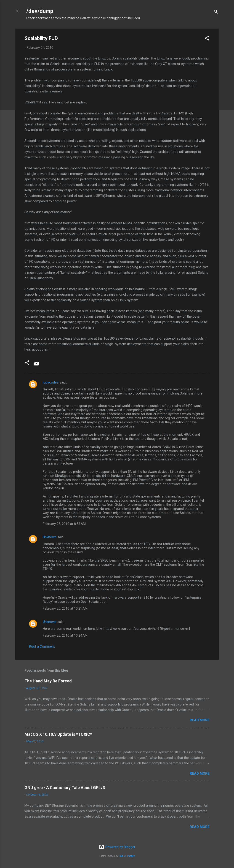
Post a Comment (42, 646)
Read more (200, 720)
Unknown (50, 537)
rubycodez (51, 382)
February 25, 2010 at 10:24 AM (65, 635)
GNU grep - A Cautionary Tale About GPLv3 (65, 788)
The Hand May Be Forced (48, 681)
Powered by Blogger (117, 847)
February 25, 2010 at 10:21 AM (65, 608)
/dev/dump (40, 11)
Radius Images (127, 856)
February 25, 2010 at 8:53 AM (64, 524)
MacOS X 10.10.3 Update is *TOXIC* (58, 734)
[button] (207, 39)
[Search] (216, 12)
